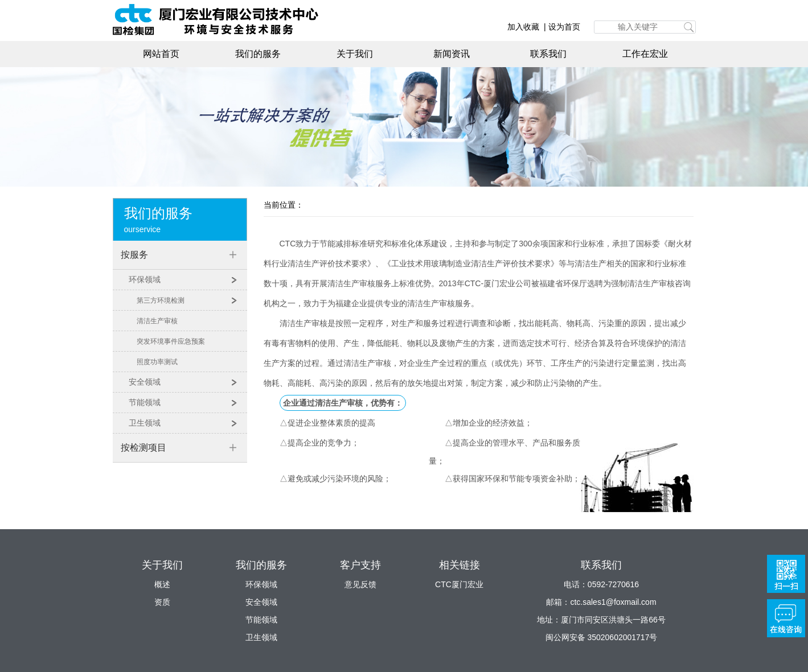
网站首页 (161, 54)
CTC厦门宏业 (459, 584)
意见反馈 (360, 584)
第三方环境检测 (161, 300)
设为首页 (564, 27)
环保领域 (145, 279)
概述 (162, 584)
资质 (162, 602)
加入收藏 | (528, 27)
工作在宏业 (645, 54)
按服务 (134, 255)
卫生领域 (145, 423)
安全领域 (145, 382)
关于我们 (355, 54)
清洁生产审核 (157, 321)
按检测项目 (143, 448)
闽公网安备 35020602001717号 (602, 637)
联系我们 (548, 54)
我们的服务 (258, 54)
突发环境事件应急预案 (171, 341)
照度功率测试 (157, 362)
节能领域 (145, 402)
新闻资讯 (452, 54)
